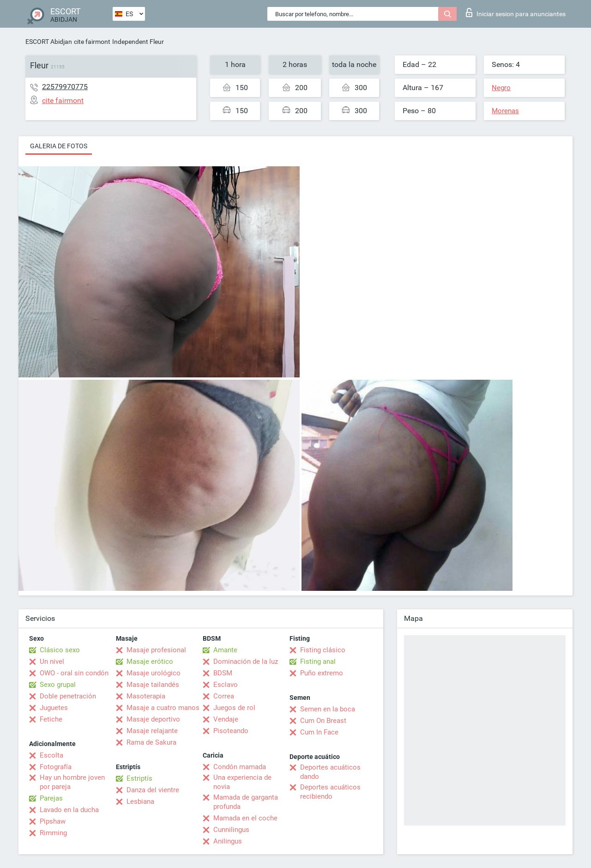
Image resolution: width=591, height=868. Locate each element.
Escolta (51, 755)
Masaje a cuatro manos (163, 708)
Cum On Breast (323, 721)
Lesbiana (140, 801)
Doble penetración (68, 696)
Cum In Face (319, 732)
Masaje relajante (152, 731)
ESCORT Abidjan (49, 42)
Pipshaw (53, 821)
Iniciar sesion (516, 12)
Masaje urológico (154, 673)
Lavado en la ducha (69, 810)
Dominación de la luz (246, 662)
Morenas (505, 111)
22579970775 (65, 87)
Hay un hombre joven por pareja (72, 782)
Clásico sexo (60, 650)
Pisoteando (231, 731)
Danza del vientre (153, 790)
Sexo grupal (58, 685)
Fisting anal (318, 662)
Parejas (51, 798)
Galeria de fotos (59, 146)
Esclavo (226, 685)
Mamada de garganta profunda (246, 802)
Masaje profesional (156, 650)
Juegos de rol (234, 708)
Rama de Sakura (151, 742)
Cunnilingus (231, 830)
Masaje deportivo (153, 719)
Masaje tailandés (153, 685)
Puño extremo (322, 673)
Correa (224, 696)
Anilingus (228, 841)
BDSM (223, 673)
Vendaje (226, 719)
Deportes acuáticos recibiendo (330, 792)
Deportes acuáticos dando (330, 772)
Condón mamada (240, 767)
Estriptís (139, 778)
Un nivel (52, 662)
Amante (225, 650)
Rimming (53, 833)
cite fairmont (92, 42)
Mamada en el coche (245, 818)
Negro (501, 88)
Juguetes (54, 708)
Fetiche (51, 719)
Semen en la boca (328, 709)
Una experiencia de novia (242, 782)
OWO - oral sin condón (74, 673)
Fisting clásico (323, 650)
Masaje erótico (150, 662)
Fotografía (56, 767)
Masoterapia (146, 696)
